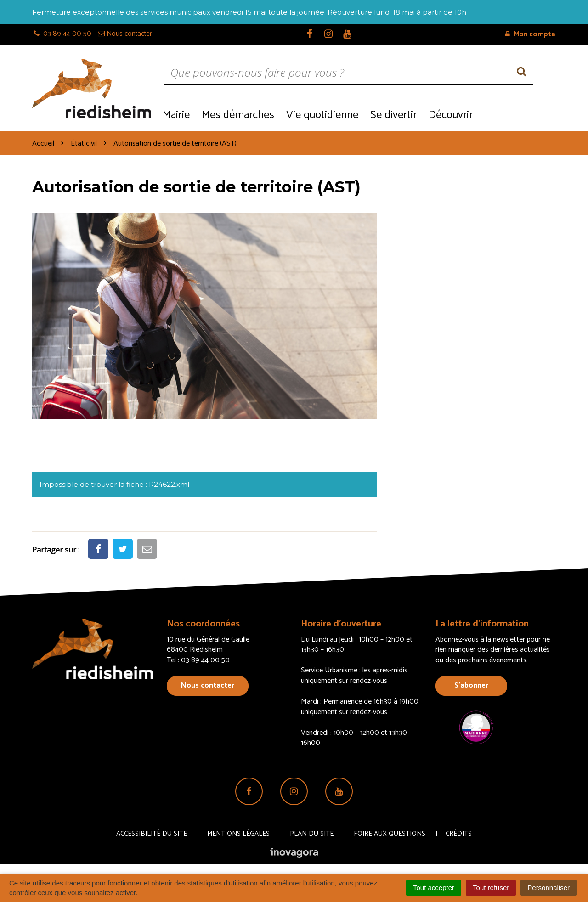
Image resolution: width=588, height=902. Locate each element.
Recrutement (517, 114)
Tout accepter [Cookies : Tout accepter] (434, 888)
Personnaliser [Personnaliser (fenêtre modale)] (548, 888)
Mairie (176, 115)
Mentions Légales (238, 834)
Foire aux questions (390, 834)
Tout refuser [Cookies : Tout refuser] (491, 888)
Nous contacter (208, 685)
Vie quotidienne (322, 115)
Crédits (459, 834)
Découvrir (451, 115)
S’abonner (471, 685)
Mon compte (530, 34)
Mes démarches (238, 115)
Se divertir (393, 115)
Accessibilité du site (152, 834)
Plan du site (312, 834)
